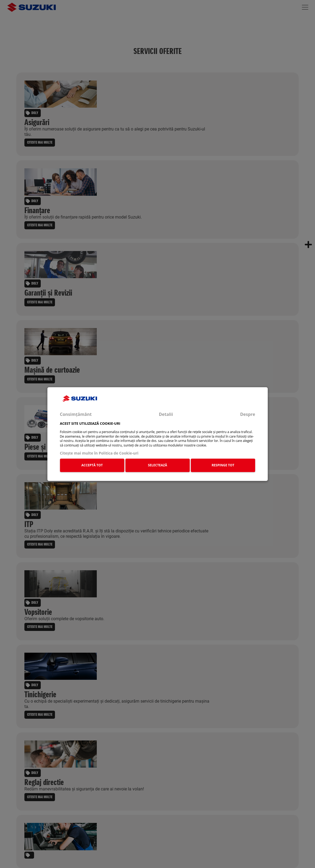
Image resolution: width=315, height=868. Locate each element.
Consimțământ (76, 414)
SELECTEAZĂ (158, 465)
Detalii (166, 414)
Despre (248, 414)
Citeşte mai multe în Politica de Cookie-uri (99, 453)
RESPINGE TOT (223, 465)
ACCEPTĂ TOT (92, 465)
